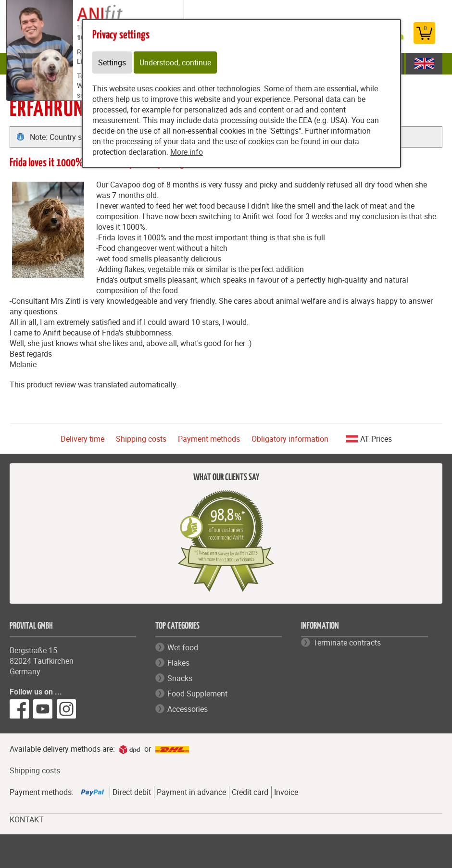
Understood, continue (175, 62)
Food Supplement (197, 694)
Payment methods (209, 439)
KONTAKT (27, 820)
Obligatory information (290, 439)
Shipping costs (141, 439)
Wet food (183, 647)
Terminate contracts (347, 643)
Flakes (178, 663)
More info (187, 152)
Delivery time (82, 439)
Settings (112, 62)
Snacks (180, 678)
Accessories (188, 709)
